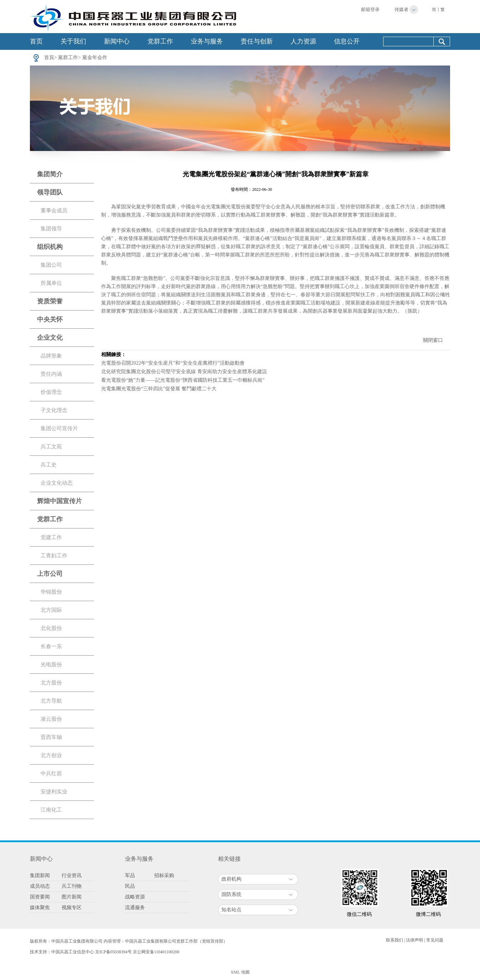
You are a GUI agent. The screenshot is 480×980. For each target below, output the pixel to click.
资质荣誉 (50, 301)
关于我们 (73, 41)
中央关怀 (50, 319)
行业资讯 (72, 875)
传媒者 (401, 9)
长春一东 (51, 646)
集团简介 (50, 174)
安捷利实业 (54, 792)
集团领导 (51, 229)
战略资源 (135, 897)
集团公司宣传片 (59, 428)
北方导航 (51, 701)
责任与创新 (257, 41)
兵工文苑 (51, 447)
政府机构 (231, 879)
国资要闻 (40, 897)
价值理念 (51, 392)
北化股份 (51, 628)
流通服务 (135, 908)
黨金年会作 (95, 58)
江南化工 (51, 810)
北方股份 (51, 683)
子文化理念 (54, 410)
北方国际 (51, 610)
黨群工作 (68, 58)
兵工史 (49, 465)
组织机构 (50, 247)
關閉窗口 (433, 340)
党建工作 (51, 537)
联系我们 (395, 940)
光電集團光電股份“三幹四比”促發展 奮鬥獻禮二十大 (159, 389)
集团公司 (51, 265)
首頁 (49, 58)
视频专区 (72, 908)
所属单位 (51, 283)
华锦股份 (51, 592)
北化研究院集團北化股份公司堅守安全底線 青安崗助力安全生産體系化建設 (184, 372)
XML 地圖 (240, 972)
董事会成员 (54, 210)
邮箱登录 (370, 9)
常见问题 (435, 940)
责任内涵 (51, 374)
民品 (130, 886)
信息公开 (347, 41)
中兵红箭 (51, 773)
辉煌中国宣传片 (59, 501)
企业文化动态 (57, 483)
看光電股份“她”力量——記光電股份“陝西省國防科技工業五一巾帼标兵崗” (183, 380)
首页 (36, 41)
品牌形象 (51, 356)
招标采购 (164, 875)
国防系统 (231, 894)
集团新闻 (40, 875)
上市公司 (50, 574)
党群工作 (160, 41)
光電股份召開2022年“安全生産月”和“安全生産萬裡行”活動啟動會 (173, 363)
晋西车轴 (51, 737)
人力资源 (303, 41)
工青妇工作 (54, 556)
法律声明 (414, 940)
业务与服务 (207, 41)
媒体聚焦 (40, 908)
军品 (130, 875)
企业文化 (50, 338)
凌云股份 (51, 719)
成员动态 (40, 886)
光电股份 (51, 664)
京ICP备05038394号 (113, 952)
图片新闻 (72, 897)
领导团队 (50, 192)
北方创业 (51, 755)
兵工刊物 (72, 886)
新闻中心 (117, 41)
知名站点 (231, 910)
